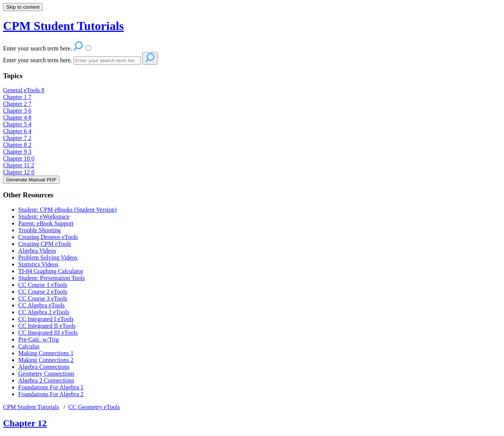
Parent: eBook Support (46, 223)
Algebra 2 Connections (46, 380)
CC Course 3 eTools (43, 298)
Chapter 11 (19, 165)
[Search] (107, 61)
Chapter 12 (19, 172)
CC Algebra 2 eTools (44, 312)
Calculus (29, 346)
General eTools (24, 90)
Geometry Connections (46, 374)
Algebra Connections (44, 367)
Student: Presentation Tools (51, 278)
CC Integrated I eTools (46, 319)
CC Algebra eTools (41, 305)
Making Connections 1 (46, 353)
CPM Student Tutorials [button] (63, 26)
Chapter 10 (19, 158)
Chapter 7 (17, 138)
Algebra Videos (37, 251)
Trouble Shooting (39, 230)
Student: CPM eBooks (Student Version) (67, 210)
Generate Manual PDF (31, 180)
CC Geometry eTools (94, 407)
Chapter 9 (17, 152)
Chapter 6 (17, 131)
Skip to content (23, 7)
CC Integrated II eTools (47, 326)
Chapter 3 (17, 111)
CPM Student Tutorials (31, 407)
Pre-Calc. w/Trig (39, 339)
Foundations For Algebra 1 (51, 387)
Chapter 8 (17, 145)
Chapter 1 (17, 97)
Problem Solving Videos (48, 257)
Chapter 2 (17, 104)
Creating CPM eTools (45, 244)
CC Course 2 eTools (43, 292)
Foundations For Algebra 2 (51, 394)
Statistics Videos (38, 264)
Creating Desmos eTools (48, 237)
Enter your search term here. (38, 60)
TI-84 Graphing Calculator (51, 271)
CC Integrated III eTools (48, 333)
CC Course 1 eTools (43, 285)
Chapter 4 (17, 117)
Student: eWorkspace (44, 216)
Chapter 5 (17, 124)
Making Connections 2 (46, 360)
